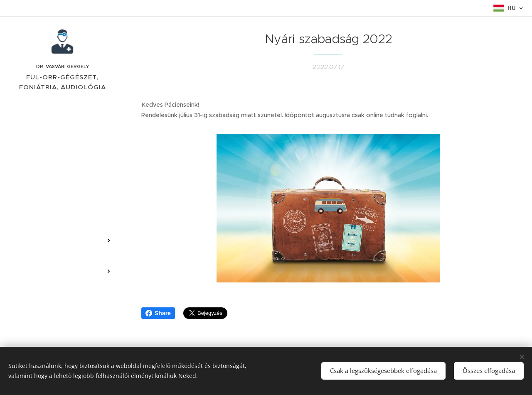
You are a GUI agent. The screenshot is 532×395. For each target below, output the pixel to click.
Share (158, 313)
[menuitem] (62, 154)
